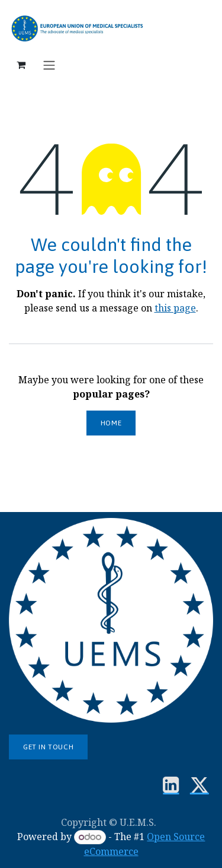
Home (111, 423)
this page (175, 308)
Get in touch (48, 747)
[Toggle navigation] (49, 65)
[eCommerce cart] (21, 65)
